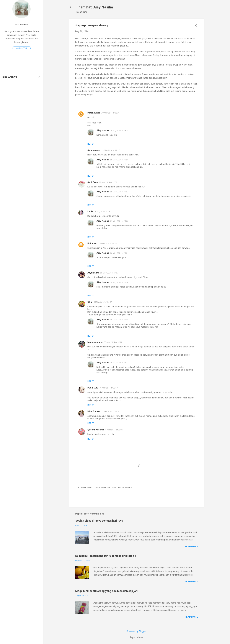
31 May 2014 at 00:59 (109, 388)
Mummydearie (95, 342)
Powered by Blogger (136, 631)
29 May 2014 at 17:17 (111, 150)
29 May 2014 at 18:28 (119, 221)
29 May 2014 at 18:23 (103, 212)
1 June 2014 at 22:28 (110, 411)
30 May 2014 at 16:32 (119, 320)
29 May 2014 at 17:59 (108, 182)
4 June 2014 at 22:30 (114, 430)
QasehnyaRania (96, 430)
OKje (90, 302)
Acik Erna (93, 182)
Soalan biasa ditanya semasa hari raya (99, 521)
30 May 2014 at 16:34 (119, 253)
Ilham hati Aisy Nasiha (95, 7)
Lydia (90, 211)
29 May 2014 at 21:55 (108, 244)
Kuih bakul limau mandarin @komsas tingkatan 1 (106, 556)
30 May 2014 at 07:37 (109, 273)
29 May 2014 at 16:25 (111, 113)
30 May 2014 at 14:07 (103, 302)
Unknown (92, 243)
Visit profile (22, 48)
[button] (196, 26)
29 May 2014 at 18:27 (119, 192)
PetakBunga (94, 113)
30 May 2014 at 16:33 (119, 363)
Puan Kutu (93, 388)
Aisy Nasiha (103, 130)
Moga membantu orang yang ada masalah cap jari (106, 591)
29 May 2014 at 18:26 (119, 160)
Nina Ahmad (94, 411)
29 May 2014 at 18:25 (119, 130)
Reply (91, 144)
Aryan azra (93, 273)
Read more (191, 547)
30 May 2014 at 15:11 (113, 342)
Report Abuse (137, 637)
